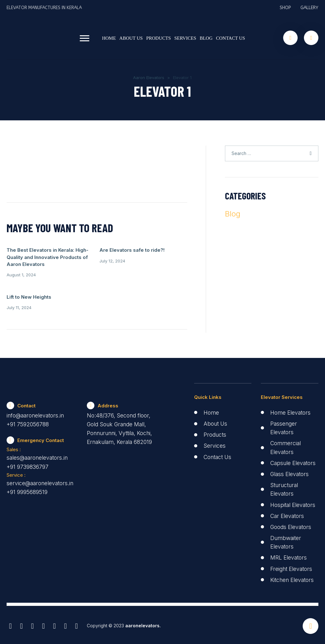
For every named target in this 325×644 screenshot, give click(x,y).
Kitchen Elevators (293, 578)
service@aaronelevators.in (42, 466)
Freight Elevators (293, 567)
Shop (285, 8)
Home (109, 38)
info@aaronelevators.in (37, 397)
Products (159, 38)
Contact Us (231, 38)
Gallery (309, 8)
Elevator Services (282, 378)
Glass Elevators (291, 464)
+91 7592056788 (28, 406)
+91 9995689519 (27, 475)
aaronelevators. (142, 624)
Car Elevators (288, 514)
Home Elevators (291, 394)
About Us (131, 38)
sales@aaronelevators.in (39, 440)
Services (185, 38)
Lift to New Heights (156, 250)
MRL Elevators (289, 556)
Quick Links (208, 378)
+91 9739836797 (28, 449)
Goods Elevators (292, 525)
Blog (206, 38)
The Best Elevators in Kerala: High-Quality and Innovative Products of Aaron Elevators (32, 264)
